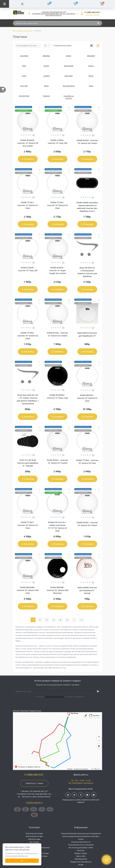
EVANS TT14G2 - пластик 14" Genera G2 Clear (57, 205)
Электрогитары (34, 839)
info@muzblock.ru (34, 802)
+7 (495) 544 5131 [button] (34, 775)
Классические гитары (34, 833)
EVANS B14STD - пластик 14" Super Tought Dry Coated (58, 270)
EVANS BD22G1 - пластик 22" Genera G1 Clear (87, 398)
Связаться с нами (34, 783)
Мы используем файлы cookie (81, 848)
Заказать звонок (93, 15)
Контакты (81, 850)
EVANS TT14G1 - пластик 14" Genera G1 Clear (28, 205)
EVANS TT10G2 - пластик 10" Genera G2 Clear (28, 336)
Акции (81, 865)
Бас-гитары (34, 842)
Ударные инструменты (25, 31)
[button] (54, 14)
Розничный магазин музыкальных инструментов (81, 833)
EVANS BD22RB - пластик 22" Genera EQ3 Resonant (58, 590)
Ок (22, 861)
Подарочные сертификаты (81, 862)
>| (82, 620)
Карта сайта (81, 856)
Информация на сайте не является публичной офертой (81, 801)
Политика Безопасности (55, 697)
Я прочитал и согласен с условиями (59, 697)
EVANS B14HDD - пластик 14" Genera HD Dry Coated (28, 143)
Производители (81, 859)
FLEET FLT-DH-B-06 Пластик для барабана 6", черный (28, 463)
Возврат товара (81, 853)
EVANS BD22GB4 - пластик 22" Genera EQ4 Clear (28, 590)
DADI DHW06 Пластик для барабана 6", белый (87, 590)
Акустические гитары (34, 836)
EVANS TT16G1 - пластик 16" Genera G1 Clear (28, 525)
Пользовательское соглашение (81, 845)
